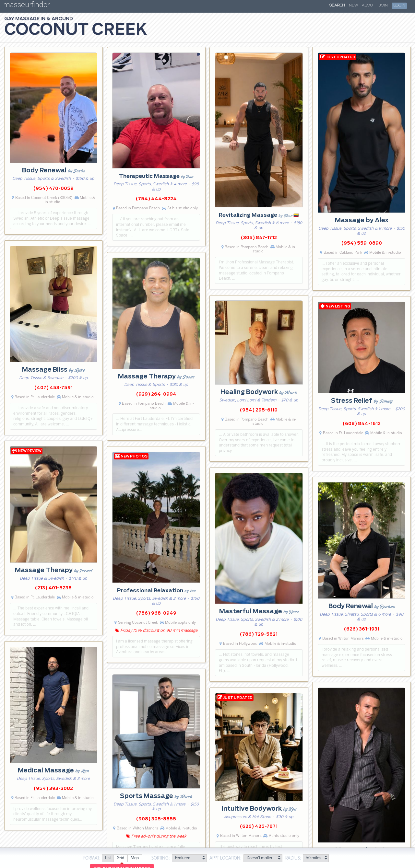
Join (383, 6)
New (353, 6)
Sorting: (161, 858)
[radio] (108, 858)
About (368, 6)
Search (337, 6)
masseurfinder (26, 6)
